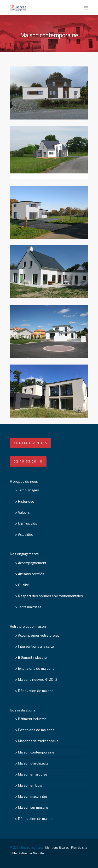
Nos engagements (24, 554)
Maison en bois (30, 785)
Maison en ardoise (33, 774)
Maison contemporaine (36, 752)
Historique (26, 501)
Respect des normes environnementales (50, 596)
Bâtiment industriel (33, 657)
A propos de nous (24, 481)
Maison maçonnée (33, 796)
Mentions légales (57, 847)
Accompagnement (32, 563)
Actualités (25, 534)
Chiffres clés (28, 523)
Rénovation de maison (36, 691)
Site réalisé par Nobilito (28, 853)
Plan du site (79, 847)
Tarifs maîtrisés (30, 607)
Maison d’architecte (33, 763)
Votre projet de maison (28, 626)
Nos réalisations (23, 710)
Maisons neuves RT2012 (38, 679)
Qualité (24, 585)
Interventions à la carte (36, 646)
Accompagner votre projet (38, 635)
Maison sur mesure (33, 807)
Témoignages (28, 490)
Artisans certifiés (31, 574)
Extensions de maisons (36, 668)
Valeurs (24, 512)
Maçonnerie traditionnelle (38, 741)
